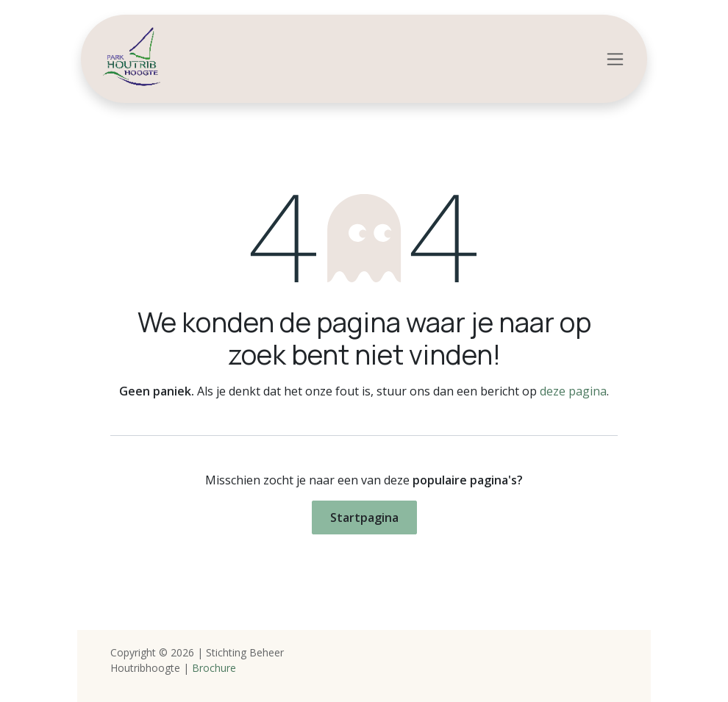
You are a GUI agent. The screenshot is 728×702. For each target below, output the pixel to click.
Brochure (214, 668)
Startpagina (364, 517)
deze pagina (573, 391)
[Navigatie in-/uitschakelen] (615, 59)
